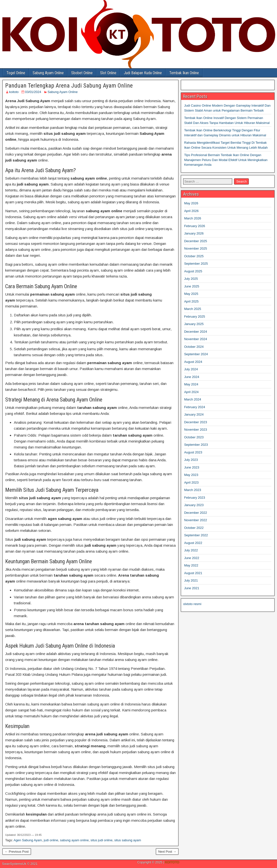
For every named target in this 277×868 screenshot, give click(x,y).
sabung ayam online (74, 840)
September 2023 (196, 445)
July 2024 (191, 369)
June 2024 (192, 377)
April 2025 (191, 301)
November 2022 (196, 520)
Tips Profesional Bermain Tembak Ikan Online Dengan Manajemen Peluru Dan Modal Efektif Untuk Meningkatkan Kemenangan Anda (226, 160)
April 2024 (191, 392)
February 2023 (195, 498)
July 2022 (191, 550)
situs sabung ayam (128, 840)
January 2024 (194, 414)
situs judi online (101, 840)
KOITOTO (172, 862)
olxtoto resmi (192, 604)
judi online (51, 840)
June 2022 (192, 558)
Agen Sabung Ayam (28, 840)
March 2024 (193, 399)
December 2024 (196, 332)
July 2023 (191, 460)
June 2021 (192, 588)
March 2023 (193, 490)
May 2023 (191, 475)
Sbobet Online (82, 73)
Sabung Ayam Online (48, 73)
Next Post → (167, 852)
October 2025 (194, 256)
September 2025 (196, 264)
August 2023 (193, 452)
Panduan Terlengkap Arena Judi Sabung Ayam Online (69, 86)
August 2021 (193, 573)
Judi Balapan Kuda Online (143, 73)
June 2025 (192, 286)
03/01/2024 (33, 92)
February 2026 (195, 226)
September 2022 (196, 535)
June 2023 (192, 467)
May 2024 (191, 384)
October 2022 (194, 528)
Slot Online (108, 73)
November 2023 (196, 430)
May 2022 (191, 565)
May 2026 (191, 203)
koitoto (14, 92)
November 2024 (196, 339)
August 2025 (193, 271)
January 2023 (194, 505)
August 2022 (193, 543)
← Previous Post (17, 852)
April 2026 (191, 211)
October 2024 (194, 347)
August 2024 (193, 362)
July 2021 (191, 580)
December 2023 (196, 422)
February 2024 (195, 407)
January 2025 (194, 324)
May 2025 (191, 294)
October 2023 (194, 437)
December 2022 (196, 513)
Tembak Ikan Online (184, 73)
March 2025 (193, 309)
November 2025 (196, 248)
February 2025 (195, 317)
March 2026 (193, 218)
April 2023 (191, 482)
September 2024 (196, 354)
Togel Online (16, 73)
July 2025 (191, 279)
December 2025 (196, 241)
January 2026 (194, 233)
